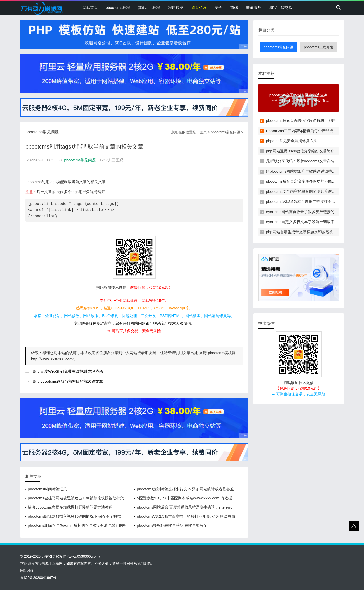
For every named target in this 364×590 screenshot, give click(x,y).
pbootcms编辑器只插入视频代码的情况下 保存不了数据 (74, 516)
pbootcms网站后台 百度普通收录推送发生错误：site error (185, 507)
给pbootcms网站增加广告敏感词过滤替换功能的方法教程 (314, 171)
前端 (234, 7)
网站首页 (90, 7)
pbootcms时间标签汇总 (47, 489)
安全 (218, 7)
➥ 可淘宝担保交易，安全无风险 (134, 331)
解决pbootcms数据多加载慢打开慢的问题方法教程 (70, 507)
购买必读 (199, 7)
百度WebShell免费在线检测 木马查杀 (72, 371)
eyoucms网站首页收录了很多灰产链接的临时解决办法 (312, 212)
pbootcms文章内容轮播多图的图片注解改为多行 (307, 191)
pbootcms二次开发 (319, 47)
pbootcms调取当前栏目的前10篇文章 (72, 381)
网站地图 (27, 571)
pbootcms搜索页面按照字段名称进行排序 (301, 121)
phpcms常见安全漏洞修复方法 (292, 141)
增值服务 (254, 7)
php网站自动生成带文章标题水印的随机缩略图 (305, 232)
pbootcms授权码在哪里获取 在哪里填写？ (172, 525)
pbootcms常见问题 (226, 132)
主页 (203, 132)
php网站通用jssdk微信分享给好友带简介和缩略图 (308, 151)
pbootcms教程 (118, 7)
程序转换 (176, 7)
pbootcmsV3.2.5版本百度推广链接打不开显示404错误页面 (186, 516)
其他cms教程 (149, 7)
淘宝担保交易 (281, 7)
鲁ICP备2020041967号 (38, 578)
